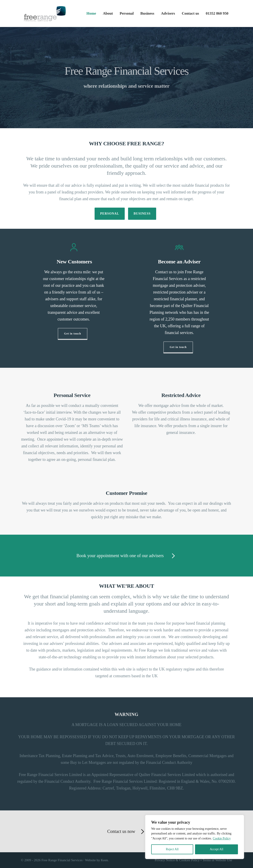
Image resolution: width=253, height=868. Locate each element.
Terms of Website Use (217, 860)
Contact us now (126, 832)
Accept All (216, 849)
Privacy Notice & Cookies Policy (177, 860)
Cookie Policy (222, 838)
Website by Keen (96, 860)
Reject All (172, 849)
